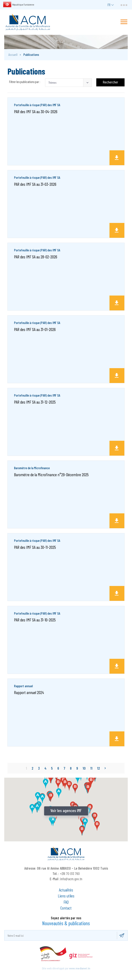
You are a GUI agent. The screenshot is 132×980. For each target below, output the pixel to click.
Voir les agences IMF (66, 810)
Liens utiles (66, 896)
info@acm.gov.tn (71, 879)
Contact (66, 908)
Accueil (13, 54)
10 (84, 768)
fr (109, 5)
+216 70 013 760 (70, 873)
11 (91, 768)
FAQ (66, 902)
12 (99, 768)
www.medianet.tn (80, 969)
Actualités (66, 890)
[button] (68, 83)
